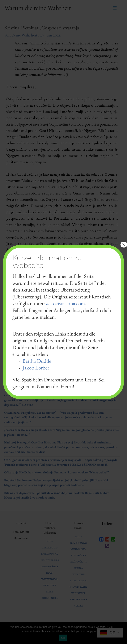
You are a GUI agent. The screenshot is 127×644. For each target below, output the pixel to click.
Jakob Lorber (36, 368)
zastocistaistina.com (65, 303)
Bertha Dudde (37, 361)
